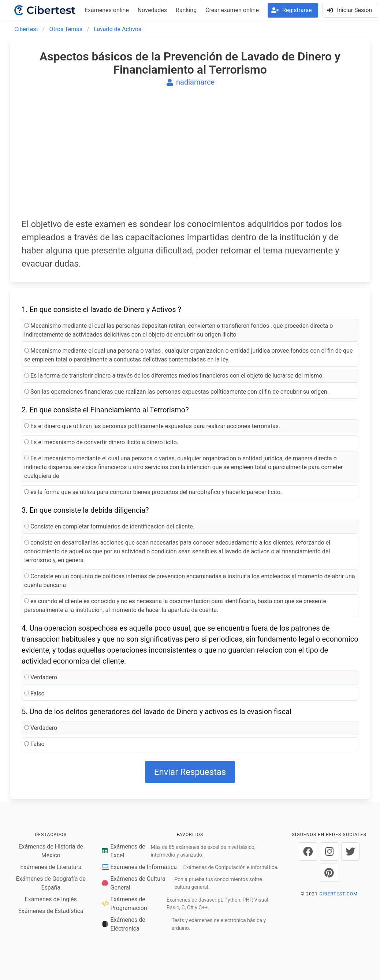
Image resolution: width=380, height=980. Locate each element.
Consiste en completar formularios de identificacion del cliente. (109, 526)
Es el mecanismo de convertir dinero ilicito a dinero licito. (101, 442)
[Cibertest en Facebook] (308, 851)
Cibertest (26, 29)
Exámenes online (107, 10)
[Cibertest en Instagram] (329, 851)
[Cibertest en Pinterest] (329, 873)
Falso (34, 693)
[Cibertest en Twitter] (350, 851)
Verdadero (41, 677)
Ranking (186, 10)
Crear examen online (232, 10)
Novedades (152, 10)
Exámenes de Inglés (51, 899)
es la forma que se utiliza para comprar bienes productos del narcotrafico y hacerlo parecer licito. (153, 492)
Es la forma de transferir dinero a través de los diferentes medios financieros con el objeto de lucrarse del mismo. (174, 376)
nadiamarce (190, 82)
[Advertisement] (190, 157)
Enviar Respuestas (190, 772)
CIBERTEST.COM (338, 894)
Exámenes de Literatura (51, 867)
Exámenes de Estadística (51, 911)
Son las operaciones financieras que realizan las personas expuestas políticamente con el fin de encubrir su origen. (176, 392)
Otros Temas (66, 29)
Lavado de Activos (118, 29)
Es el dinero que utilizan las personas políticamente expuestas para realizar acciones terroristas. (152, 426)
